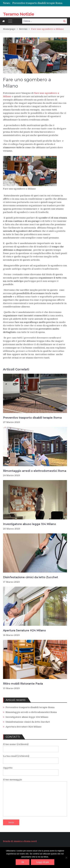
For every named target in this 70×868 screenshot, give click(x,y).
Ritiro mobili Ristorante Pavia (23, 684)
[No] (66, 858)
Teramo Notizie (19, 14)
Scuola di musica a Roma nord (20, 841)
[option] (40, 3)
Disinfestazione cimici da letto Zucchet (31, 577)
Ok (23, 862)
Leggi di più (43, 862)
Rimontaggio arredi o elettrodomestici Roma (35, 471)
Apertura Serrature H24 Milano (24, 630)
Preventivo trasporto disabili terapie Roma (37, 3)
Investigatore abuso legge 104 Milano (29, 524)
